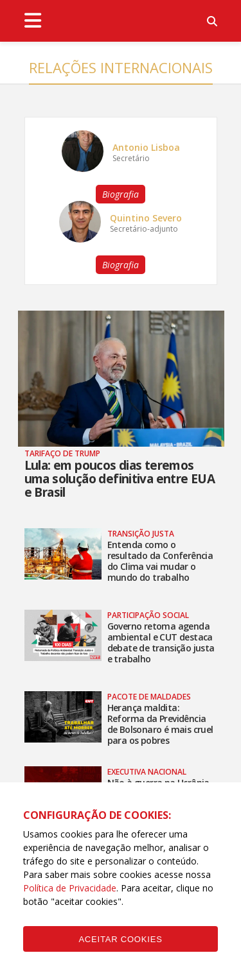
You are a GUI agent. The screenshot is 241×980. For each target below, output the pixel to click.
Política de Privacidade (70, 888)
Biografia (121, 194)
